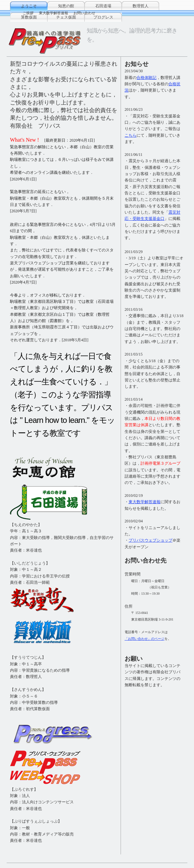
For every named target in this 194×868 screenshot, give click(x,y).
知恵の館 (66, 6)
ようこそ (29, 6)
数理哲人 (141, 6)
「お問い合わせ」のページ (145, 639)
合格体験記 (146, 78)
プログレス (103, 17)
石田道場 (103, 6)
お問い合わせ (84, 13)
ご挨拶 (28, 13)
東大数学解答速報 (53, 13)
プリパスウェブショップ (150, 540)
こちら (131, 135)
